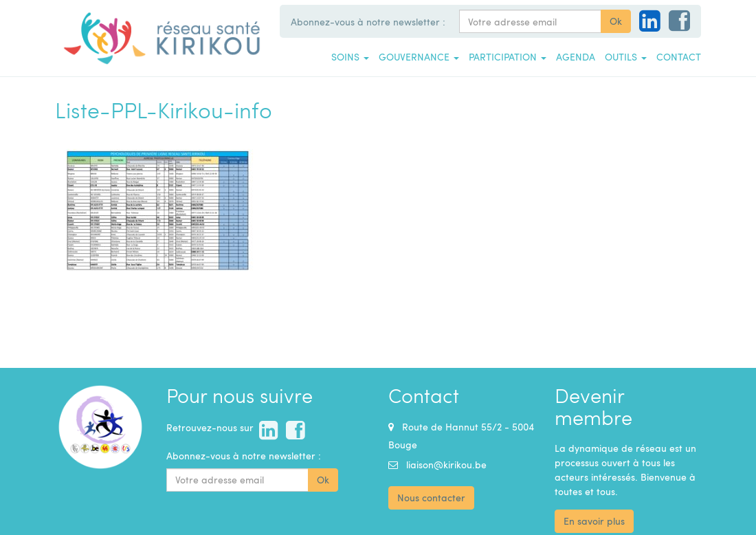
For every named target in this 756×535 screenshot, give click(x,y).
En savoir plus (594, 521)
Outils (626, 56)
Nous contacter (431, 498)
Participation (508, 56)
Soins (350, 56)
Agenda (576, 56)
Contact (679, 56)
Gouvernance (419, 56)
